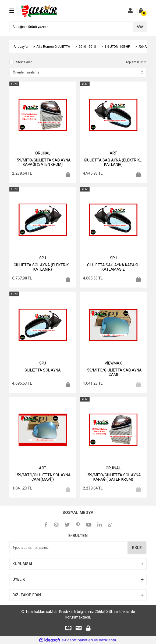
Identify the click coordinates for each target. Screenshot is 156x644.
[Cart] (141, 11)
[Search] (78, 27)
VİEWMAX (113, 363)
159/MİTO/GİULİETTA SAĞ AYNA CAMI (113, 372)
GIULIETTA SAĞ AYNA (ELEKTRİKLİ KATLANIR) (113, 162)
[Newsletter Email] (78, 548)
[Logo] (40, 10)
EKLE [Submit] (137, 548)
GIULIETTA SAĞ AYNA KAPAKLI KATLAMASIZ (113, 267)
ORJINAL (43, 153)
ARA (140, 27)
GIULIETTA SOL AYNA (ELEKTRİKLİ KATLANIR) (43, 267)
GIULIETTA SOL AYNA (43, 370)
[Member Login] (130, 11)
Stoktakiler (24, 62)
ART (113, 153)
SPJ (43, 258)
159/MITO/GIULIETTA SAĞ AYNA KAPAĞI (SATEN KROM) (43, 162)
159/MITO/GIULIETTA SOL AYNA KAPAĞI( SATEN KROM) (113, 477)
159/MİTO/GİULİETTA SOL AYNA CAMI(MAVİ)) (43, 477)
